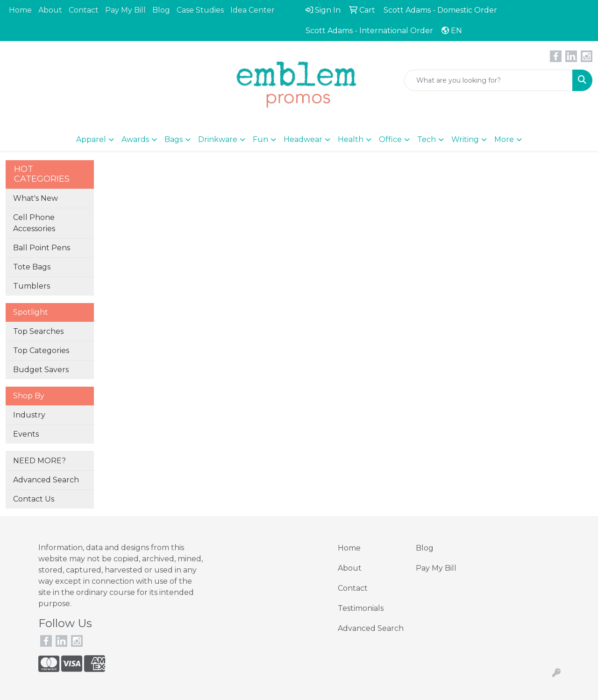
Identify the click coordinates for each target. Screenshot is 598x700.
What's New (36, 198)
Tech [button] (427, 139)
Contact (84, 10)
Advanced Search (46, 480)
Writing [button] (465, 139)
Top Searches (38, 331)
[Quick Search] (488, 80)
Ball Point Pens (42, 248)
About (50, 10)
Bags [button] (174, 139)
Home (20, 10)
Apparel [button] (91, 139)
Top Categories (41, 350)
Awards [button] (135, 139)
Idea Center (253, 10)
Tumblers (32, 286)
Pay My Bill (125, 10)
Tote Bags (32, 267)
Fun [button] (260, 139)
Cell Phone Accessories (34, 223)
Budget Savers (41, 370)
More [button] (504, 139)
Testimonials (361, 608)
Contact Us (34, 499)
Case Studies (200, 10)
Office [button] (390, 139)
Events (26, 434)
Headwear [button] (303, 139)
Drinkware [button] (218, 139)
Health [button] (351, 139)
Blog (161, 10)
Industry (29, 415)
